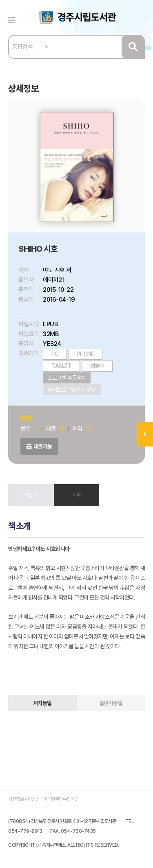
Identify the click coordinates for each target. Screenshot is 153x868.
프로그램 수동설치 (67, 378)
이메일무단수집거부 (61, 799)
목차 (76, 495)
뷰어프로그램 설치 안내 (72, 390)
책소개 (31, 495)
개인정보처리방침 (24, 799)
